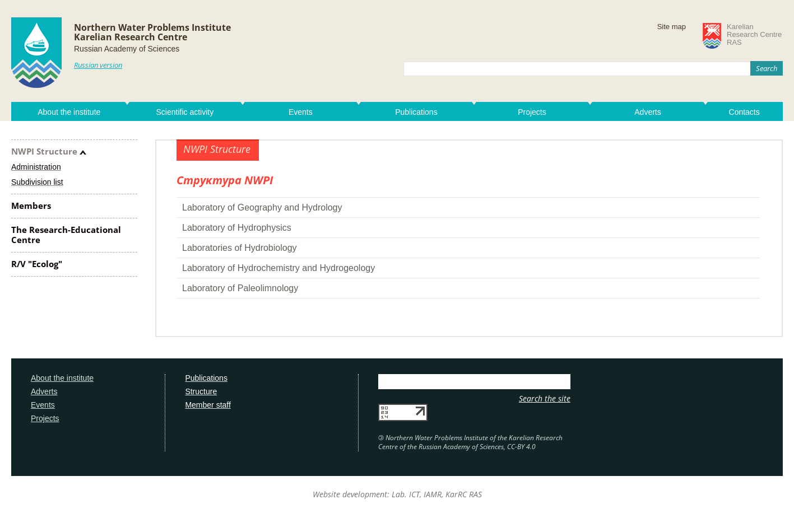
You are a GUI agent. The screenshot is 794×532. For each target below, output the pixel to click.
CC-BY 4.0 (521, 447)
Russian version (98, 65)
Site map (672, 27)
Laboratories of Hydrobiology (240, 248)
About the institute (69, 112)
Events (301, 112)
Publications (416, 112)
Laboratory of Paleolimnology (240, 288)
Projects (532, 112)
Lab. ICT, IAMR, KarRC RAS (437, 494)
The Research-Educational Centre (66, 235)
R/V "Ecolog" (37, 264)
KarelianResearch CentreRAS (754, 35)
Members (31, 206)
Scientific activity (185, 112)
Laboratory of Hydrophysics (237, 228)
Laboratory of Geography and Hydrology (262, 207)
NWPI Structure (44, 151)
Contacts (744, 112)
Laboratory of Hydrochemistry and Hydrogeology (278, 268)
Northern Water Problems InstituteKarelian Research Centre (152, 32)
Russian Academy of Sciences (127, 49)
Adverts (647, 112)
